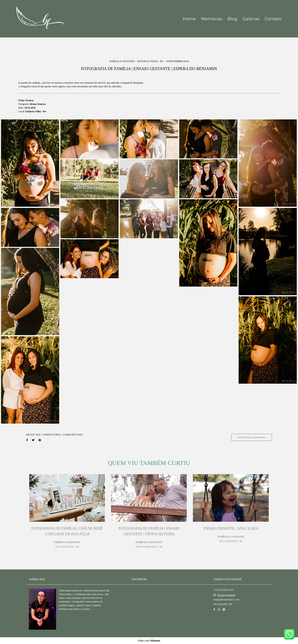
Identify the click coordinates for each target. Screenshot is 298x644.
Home (189, 19)
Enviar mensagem (226, 595)
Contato (273, 19)
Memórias (212, 19)
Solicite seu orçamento (252, 437)
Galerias (251, 19)
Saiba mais (72, 617)
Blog (232, 19)
